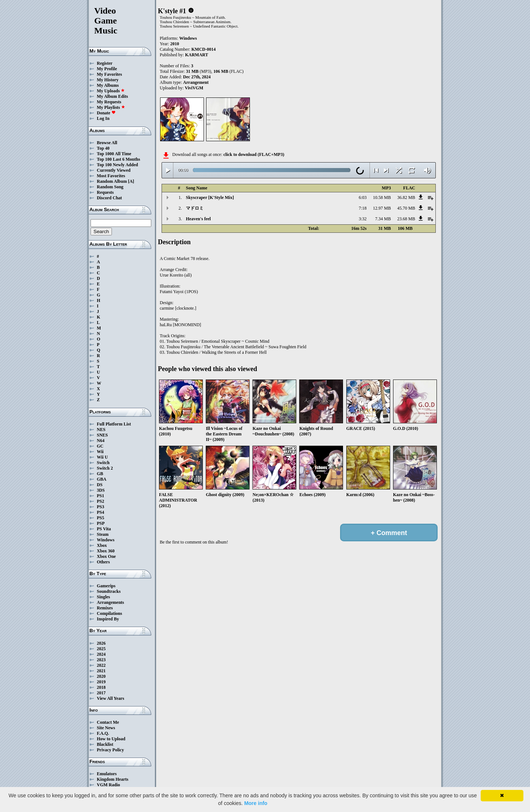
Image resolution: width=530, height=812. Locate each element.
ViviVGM (194, 88)
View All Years (110, 698)
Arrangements (110, 602)
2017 (101, 693)
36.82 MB (406, 197)
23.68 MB (406, 219)
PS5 (100, 518)
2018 (101, 687)
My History (108, 80)
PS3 (100, 507)
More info (256, 803)
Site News (106, 728)
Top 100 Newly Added (117, 165)
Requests (105, 192)
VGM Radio (108, 785)
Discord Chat (109, 198)
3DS (101, 490)
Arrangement (196, 82)
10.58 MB (382, 197)
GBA (102, 479)
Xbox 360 (106, 551)
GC (100, 446)
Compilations (109, 613)
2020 (101, 676)
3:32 (363, 219)
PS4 (100, 512)
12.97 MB (382, 208)
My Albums (108, 85)
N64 (101, 441)
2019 (101, 682)
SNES (102, 435)
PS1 (100, 496)
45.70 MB (406, 208)
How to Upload (111, 739)
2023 (101, 660)
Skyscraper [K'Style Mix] (210, 197)
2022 (101, 665)
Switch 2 (105, 468)
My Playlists (111, 107)
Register (105, 63)
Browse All (107, 143)
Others (103, 562)
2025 (101, 649)
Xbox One (106, 556)
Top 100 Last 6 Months (119, 159)
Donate (106, 113)
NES (101, 430)
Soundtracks (109, 591)
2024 (101, 654)
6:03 (363, 197)
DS (100, 485)
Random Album (112, 181)
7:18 (363, 208)
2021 (101, 671)
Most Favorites (111, 176)
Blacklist (105, 744)
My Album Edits (112, 96)
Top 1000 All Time (114, 154)
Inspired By (108, 619)
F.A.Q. (103, 733)
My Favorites (109, 74)
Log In (103, 118)
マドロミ (195, 208)
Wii (100, 452)
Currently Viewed (114, 170)
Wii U (102, 457)
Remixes (105, 608)
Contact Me (108, 722)
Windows (106, 540)
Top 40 (103, 148)
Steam (103, 534)
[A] (131, 181)
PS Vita (104, 529)
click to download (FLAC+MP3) (254, 154)
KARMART (197, 55)
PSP (101, 523)
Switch (103, 463)
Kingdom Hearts (113, 779)
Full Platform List (114, 424)
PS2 (100, 501)
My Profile (107, 69)
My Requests (109, 102)
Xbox (102, 545)
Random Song (110, 187)
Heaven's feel (198, 219)
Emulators (107, 774)
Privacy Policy (110, 750)
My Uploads (111, 91)
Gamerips (106, 586)
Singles (103, 597)
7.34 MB (383, 219)
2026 (101, 643)
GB (100, 474)
